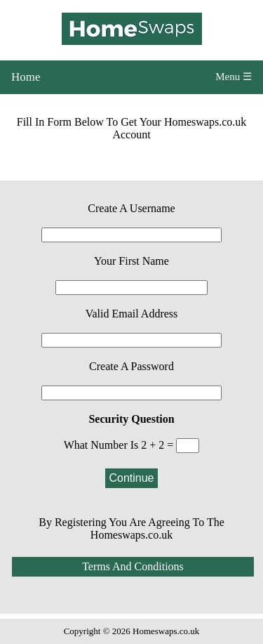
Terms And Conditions (133, 566)
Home (26, 77)
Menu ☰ (234, 77)
